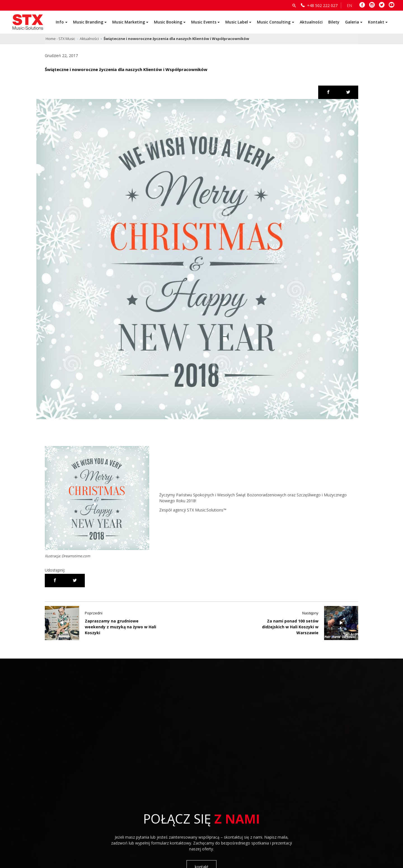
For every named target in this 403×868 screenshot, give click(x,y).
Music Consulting (274, 22)
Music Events (204, 22)
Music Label (237, 22)
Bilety (334, 22)
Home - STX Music (60, 39)
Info (60, 22)
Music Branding (88, 22)
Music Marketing (129, 22)
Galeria (352, 22)
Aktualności (311, 22)
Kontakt (376, 22)
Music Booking (168, 22)
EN (349, 5)
